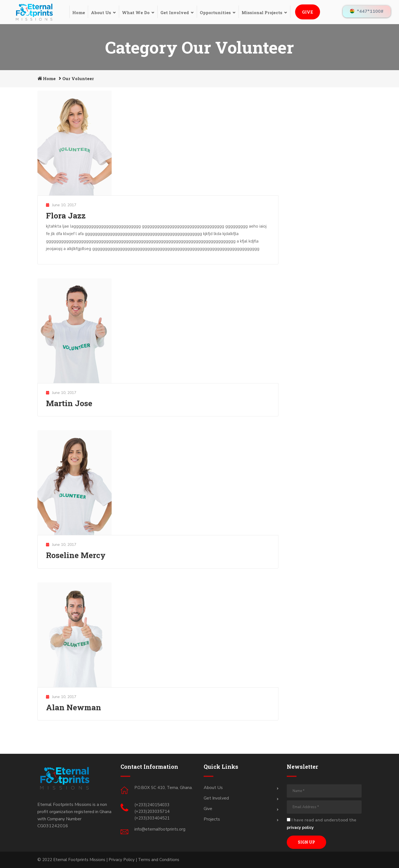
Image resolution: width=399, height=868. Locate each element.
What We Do (136, 12)
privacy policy (300, 828)
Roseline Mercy (76, 555)
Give (308, 12)
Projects (212, 819)
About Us (101, 12)
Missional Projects (262, 12)
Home (79, 12)
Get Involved (175, 12)
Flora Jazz (66, 216)
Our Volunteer (78, 78)
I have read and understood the (322, 824)
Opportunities (215, 12)
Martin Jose (69, 403)
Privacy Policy (122, 860)
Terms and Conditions (159, 860)
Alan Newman (74, 707)
